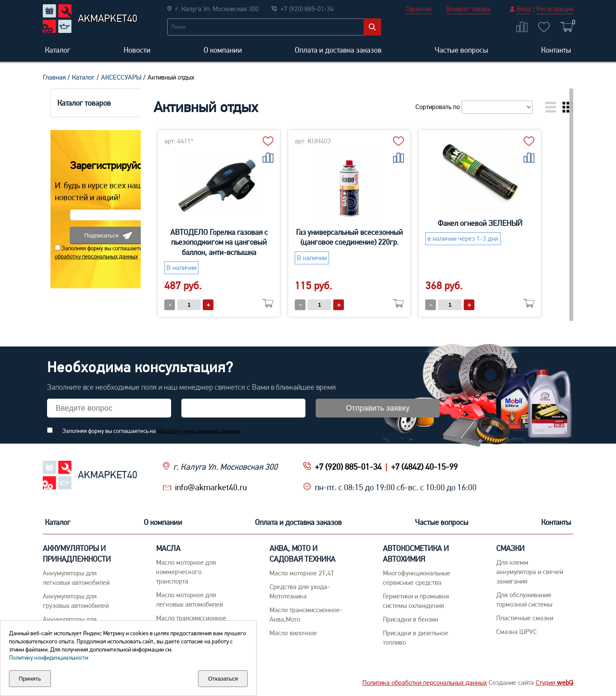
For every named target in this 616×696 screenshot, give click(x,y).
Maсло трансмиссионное (191, 618)
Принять (30, 679)
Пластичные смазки (525, 618)
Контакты (556, 50)
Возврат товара (468, 9)
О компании (223, 50)
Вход (524, 9)
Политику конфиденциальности (49, 657)
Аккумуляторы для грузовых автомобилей (76, 601)
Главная (54, 77)
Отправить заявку (378, 408)
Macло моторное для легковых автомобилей (190, 600)
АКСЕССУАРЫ (121, 77)
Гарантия (419, 9)
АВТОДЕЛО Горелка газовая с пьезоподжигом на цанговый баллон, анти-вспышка (245, 242)
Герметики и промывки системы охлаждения (416, 601)
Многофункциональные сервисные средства (417, 578)
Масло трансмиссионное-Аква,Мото (306, 615)
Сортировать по (474, 107)
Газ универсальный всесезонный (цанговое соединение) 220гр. (376, 237)
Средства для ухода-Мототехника (300, 591)
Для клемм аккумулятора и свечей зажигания (530, 572)
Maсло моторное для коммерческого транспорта (186, 572)
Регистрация (555, 9)
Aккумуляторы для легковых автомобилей (76, 578)
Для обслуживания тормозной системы (524, 600)
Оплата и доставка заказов (338, 50)
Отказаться (223, 679)
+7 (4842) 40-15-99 (424, 467)
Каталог (58, 50)
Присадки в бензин (410, 619)
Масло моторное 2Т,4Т (302, 573)
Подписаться (101, 235)
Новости (137, 50)
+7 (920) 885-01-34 (348, 467)
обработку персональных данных (89, 256)
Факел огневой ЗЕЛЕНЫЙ (506, 223)
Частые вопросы (461, 50)
